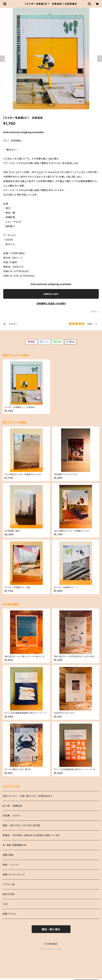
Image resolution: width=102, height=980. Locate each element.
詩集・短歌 (8, 855)
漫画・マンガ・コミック (14, 874)
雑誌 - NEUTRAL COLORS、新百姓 (21, 825)
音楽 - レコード (11, 865)
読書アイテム (9, 914)
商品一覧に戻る (51, 929)
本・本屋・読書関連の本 (15, 845)
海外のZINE (9, 894)
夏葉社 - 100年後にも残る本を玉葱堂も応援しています (31, 835)
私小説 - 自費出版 (12, 806)
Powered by (51, 949)
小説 (5, 904)
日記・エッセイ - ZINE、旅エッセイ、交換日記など (28, 796)
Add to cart (51, 294)
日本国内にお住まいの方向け (51, 303)
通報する (95, 312)
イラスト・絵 (9, 884)
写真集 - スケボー (12, 816)
